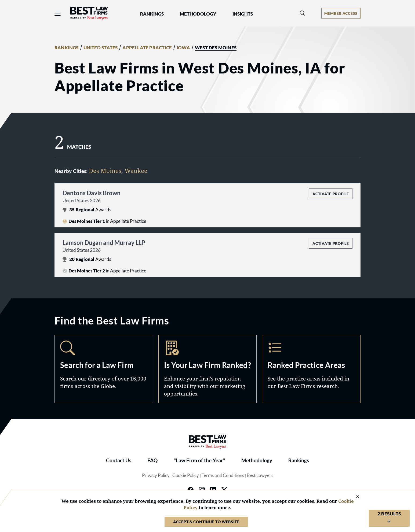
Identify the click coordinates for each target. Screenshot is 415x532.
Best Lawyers (260, 475)
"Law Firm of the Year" (199, 460)
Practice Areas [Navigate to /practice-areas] (311, 369)
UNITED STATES (101, 48)
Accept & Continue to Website (206, 522)
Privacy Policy (156, 475)
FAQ (152, 460)
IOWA (183, 48)
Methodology (257, 460)
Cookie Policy (186, 475)
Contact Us (119, 460)
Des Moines (105, 171)
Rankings (299, 460)
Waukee (136, 171)
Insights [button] (243, 14)
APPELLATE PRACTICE (147, 48)
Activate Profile (331, 194)
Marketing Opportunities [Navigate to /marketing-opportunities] (208, 369)
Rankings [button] (152, 14)
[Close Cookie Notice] (354, 497)
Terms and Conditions (223, 475)
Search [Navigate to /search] (104, 369)
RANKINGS (67, 48)
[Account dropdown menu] (341, 13)
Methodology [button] (198, 14)
